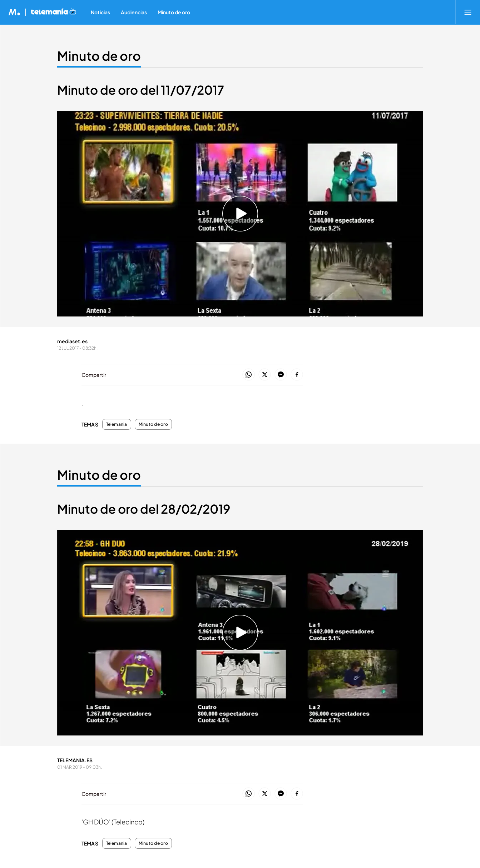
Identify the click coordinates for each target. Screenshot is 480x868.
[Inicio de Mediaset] (14, 12)
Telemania (117, 424)
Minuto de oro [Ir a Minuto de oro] (99, 56)
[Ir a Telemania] (54, 12)
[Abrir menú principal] (468, 12)
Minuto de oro (153, 424)
